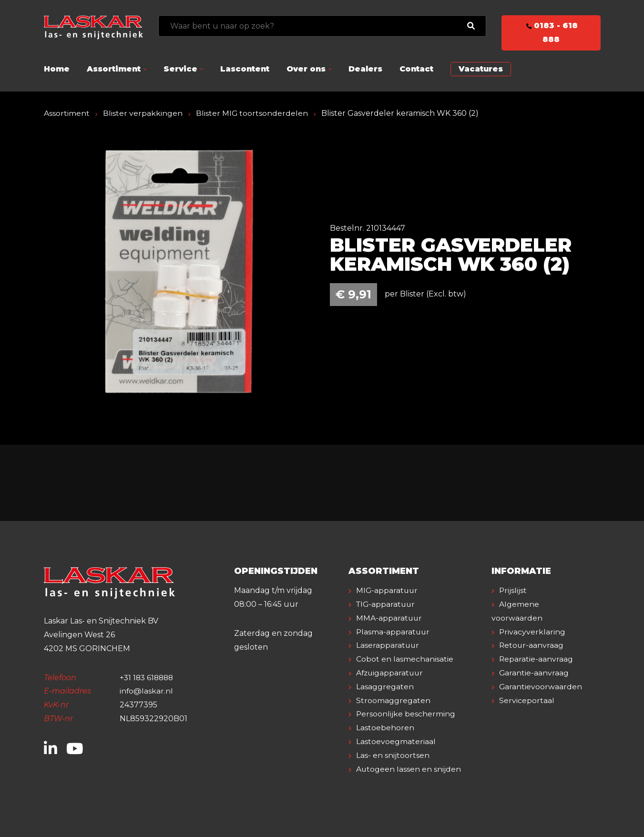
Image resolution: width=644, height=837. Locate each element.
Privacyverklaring (532, 632)
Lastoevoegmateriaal (396, 741)
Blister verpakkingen (143, 113)
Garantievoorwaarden (541, 687)
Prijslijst (513, 590)
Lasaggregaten (385, 687)
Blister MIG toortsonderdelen (252, 113)
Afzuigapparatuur (391, 673)
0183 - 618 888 (551, 32)
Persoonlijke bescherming (406, 714)
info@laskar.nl (147, 691)
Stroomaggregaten (393, 700)
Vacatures (481, 69)
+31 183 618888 (148, 678)
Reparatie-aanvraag (536, 659)
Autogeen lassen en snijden (409, 769)
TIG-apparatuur (387, 604)
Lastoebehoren (385, 728)
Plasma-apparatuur (394, 632)
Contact (416, 69)
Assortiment (114, 69)
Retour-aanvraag (532, 645)
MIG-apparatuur (388, 590)
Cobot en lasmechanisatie (405, 659)
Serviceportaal (527, 700)
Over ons (306, 69)
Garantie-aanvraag (534, 673)
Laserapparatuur (388, 645)
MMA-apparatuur (389, 618)
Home (57, 69)
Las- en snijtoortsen (393, 755)
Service (180, 69)
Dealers (365, 69)
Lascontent (245, 69)
